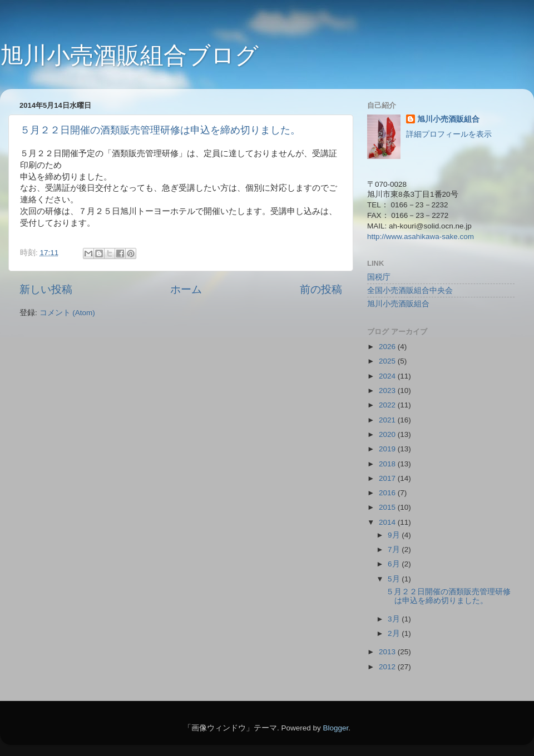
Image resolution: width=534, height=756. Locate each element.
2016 (388, 493)
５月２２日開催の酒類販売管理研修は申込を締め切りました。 (160, 130)
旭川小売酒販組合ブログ (129, 55)
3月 (395, 619)
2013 (388, 652)
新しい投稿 (46, 289)
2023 (388, 391)
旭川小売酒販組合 (448, 119)
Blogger (335, 728)
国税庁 (379, 277)
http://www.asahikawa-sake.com (421, 237)
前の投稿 (321, 289)
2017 (388, 478)
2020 (388, 434)
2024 (388, 376)
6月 (395, 564)
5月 (395, 579)
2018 (388, 464)
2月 (395, 633)
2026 (388, 347)
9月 (395, 535)
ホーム (186, 289)
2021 (388, 420)
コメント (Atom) (67, 313)
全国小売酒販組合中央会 (410, 290)
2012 (388, 667)
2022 (388, 405)
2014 (388, 522)
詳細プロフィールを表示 (449, 134)
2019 (388, 449)
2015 (388, 507)
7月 (395, 549)
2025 (388, 361)
